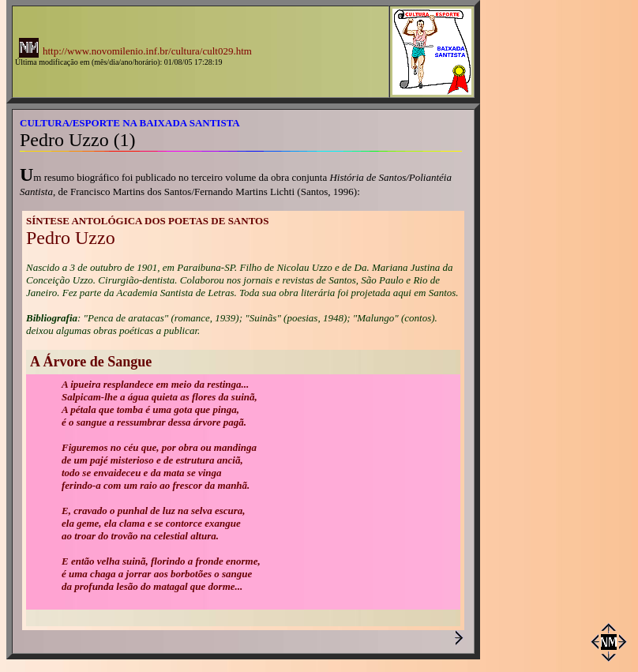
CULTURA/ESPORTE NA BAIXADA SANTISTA (130, 123)
